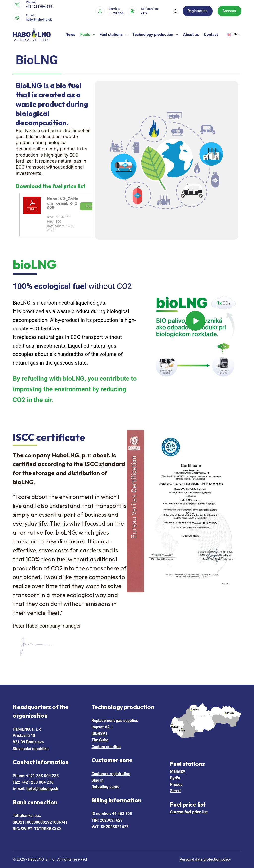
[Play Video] (196, 336)
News (70, 35)
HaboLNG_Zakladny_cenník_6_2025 (63, 203)
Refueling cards (105, 787)
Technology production (156, 35)
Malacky (178, 771)
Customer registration (111, 774)
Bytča (175, 778)
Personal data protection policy (205, 859)
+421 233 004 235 (39, 7)
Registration (198, 11)
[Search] (176, 11)
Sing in (97, 780)
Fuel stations (115, 35)
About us (191, 35)
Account (229, 11)
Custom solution (106, 747)
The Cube (100, 740)
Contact (211, 35)
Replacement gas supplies (115, 720)
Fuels (89, 35)
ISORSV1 (99, 734)
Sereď (175, 791)
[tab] (37, 61)
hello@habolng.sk (39, 19)
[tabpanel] (127, 160)
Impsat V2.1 (102, 727)
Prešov (176, 784)
